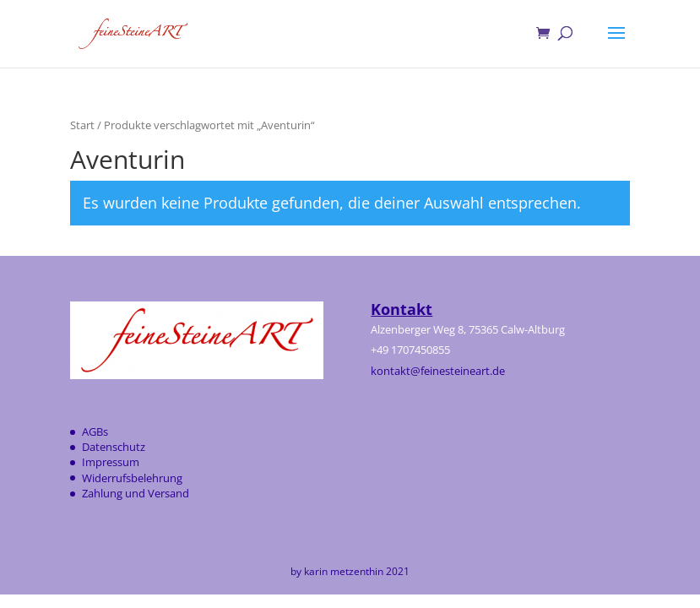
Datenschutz (114, 447)
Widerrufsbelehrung (132, 478)
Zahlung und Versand (136, 493)
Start (82, 125)
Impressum (111, 462)
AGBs (95, 432)
